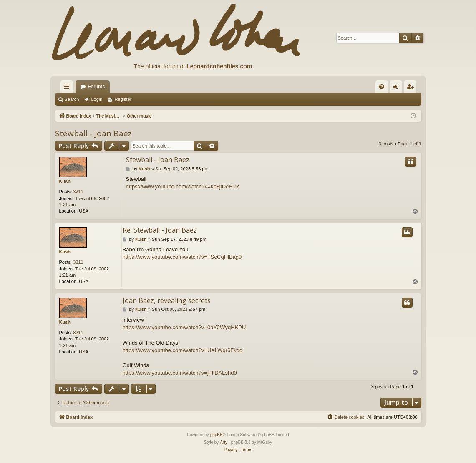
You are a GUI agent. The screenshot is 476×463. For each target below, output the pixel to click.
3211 (78, 192)
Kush (65, 181)
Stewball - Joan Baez (93, 133)
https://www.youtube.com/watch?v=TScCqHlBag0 (182, 257)
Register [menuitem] (412, 88)
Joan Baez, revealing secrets (167, 300)
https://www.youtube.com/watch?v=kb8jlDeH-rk (183, 186)
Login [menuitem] (397, 88)
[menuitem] (382, 87)
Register (123, 99)
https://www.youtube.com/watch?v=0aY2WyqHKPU (184, 327)
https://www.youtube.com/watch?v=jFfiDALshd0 (180, 373)
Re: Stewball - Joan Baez (160, 230)
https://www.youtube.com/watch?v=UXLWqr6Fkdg (183, 350)
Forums (97, 87)
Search (72, 99)
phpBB (217, 435)
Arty (224, 442)
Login (97, 99)
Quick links (68, 88)
